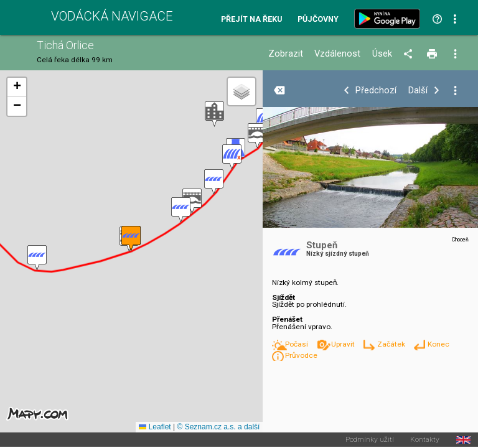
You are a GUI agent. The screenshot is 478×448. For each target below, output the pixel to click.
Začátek (392, 344)
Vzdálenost (337, 54)
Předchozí (376, 91)
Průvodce (301, 355)
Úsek (382, 54)
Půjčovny (318, 20)
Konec (438, 344)
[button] (257, 136)
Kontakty (425, 440)
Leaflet (155, 427)
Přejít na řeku (251, 20)
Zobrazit (286, 54)
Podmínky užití (370, 440)
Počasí (298, 344)
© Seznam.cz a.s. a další (218, 427)
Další (418, 91)
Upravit (344, 344)
